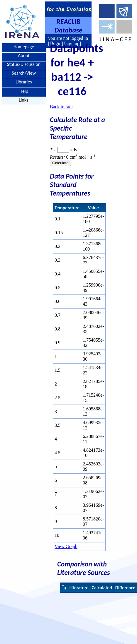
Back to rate (61, 107)
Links (23, 100)
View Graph (66, 546)
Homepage (24, 47)
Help (24, 91)
